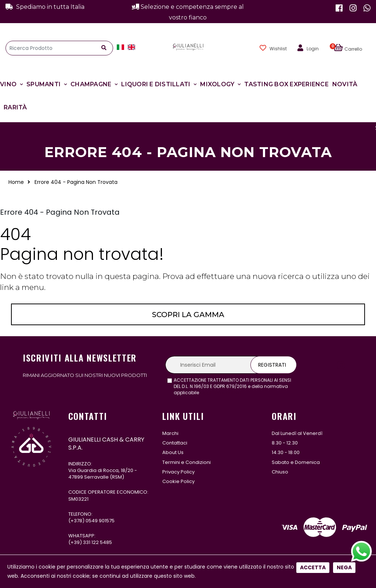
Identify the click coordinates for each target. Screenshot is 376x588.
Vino (8, 84)
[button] (352, 48)
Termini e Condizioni (187, 462)
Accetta (313, 567)
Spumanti (44, 84)
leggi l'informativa (220, 393)
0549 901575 (100, 521)
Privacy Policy (178, 472)
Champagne (91, 84)
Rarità (15, 107)
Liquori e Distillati (156, 84)
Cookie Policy (178, 481)
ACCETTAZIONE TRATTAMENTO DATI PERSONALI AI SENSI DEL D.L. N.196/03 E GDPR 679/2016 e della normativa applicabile (232, 386)
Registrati (272, 365)
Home (16, 182)
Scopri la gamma (188, 315)
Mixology (217, 84)
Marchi (170, 433)
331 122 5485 (97, 542)
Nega (344, 567)
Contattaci (175, 443)
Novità (345, 84)
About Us (173, 452)
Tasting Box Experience (286, 84)
